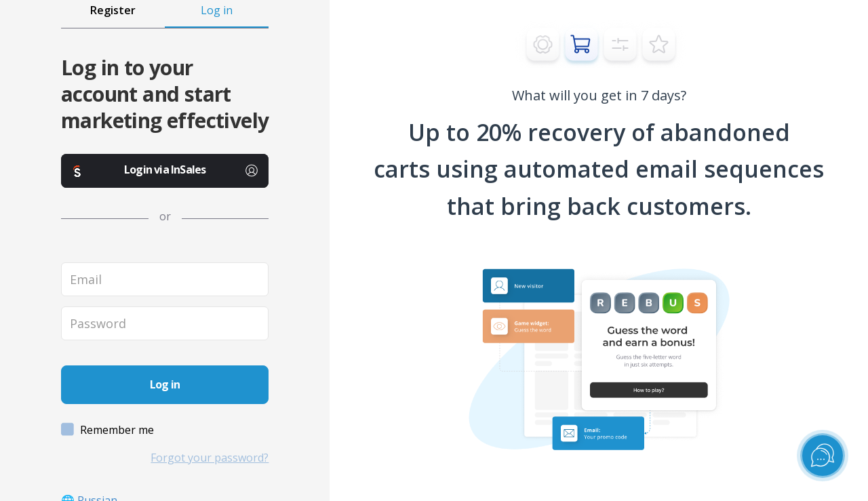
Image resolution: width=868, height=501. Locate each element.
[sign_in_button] (165, 385)
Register (113, 11)
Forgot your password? (210, 458)
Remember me (109, 430)
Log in (217, 11)
